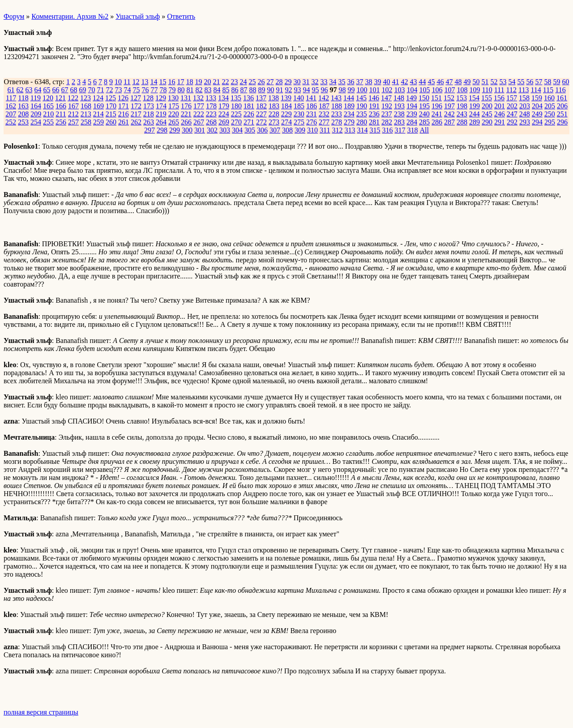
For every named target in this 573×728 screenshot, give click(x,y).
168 (86, 106)
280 (362, 122)
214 (98, 114)
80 (181, 90)
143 (336, 98)
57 (539, 82)
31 (306, 82)
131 (186, 98)
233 (337, 114)
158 (524, 98)
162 (11, 106)
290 (487, 122)
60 (565, 82)
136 (248, 98)
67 (64, 90)
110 (487, 90)
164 (36, 106)
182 (261, 106)
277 (324, 122)
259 (98, 122)
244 (475, 114)
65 (47, 90)
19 (198, 82)
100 (362, 90)
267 (199, 122)
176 (186, 106)
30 (297, 82)
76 (145, 90)
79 (172, 90)
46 (440, 82)
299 (175, 130)
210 (48, 114)
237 (387, 114)
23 (234, 82)
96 (324, 90)
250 (550, 114)
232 (324, 114)
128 (148, 98)
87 (244, 90)
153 (462, 98)
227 (261, 114)
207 (11, 114)
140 (299, 98)
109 (475, 90)
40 (386, 82)
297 (150, 130)
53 (503, 82)
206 (562, 106)
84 (217, 90)
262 (136, 122)
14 (154, 82)
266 (186, 122)
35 (342, 82)
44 (422, 82)
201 (500, 106)
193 (399, 106)
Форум (14, 16)
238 (399, 114)
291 (500, 122)
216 (124, 114)
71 (100, 90)
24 (243, 82)
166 (61, 106)
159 (537, 98)
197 (449, 106)
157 (512, 98)
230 (299, 114)
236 (374, 114)
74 (127, 90)
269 (224, 122)
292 (512, 122)
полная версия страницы (41, 712)
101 (374, 90)
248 (525, 114)
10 (118, 82)
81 (190, 90)
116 (560, 90)
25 (252, 82)
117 (11, 98)
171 (124, 106)
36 (351, 82)
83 (208, 90)
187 (324, 106)
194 (412, 106)
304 (237, 130)
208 (23, 114)
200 (487, 106)
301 (200, 130)
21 (216, 82)
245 (487, 114)
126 (123, 98)
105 (424, 90)
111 (499, 90)
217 (136, 114)
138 (274, 98)
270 (236, 122)
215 (111, 114)
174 (161, 106)
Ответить (181, 16)
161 (562, 98)
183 (274, 106)
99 (351, 90)
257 (73, 122)
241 (437, 114)
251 (562, 114)
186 (312, 106)
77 (154, 90)
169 (98, 106)
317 (400, 130)
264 (161, 122)
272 (261, 122)
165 (48, 106)
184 (286, 106)
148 (399, 98)
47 (449, 82)
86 (235, 90)
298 (162, 130)
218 (149, 114)
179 (224, 106)
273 (274, 122)
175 (174, 106)
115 (548, 90)
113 (524, 90)
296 (562, 122)
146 (374, 98)
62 (20, 90)
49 (467, 82)
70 (91, 90)
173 (149, 106)
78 (163, 90)
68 (73, 90)
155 (487, 98)
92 (288, 90)
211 (61, 114)
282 (387, 122)
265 (174, 122)
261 (124, 122)
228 (274, 114)
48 (458, 82)
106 (437, 90)
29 (288, 82)
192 (387, 106)
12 (136, 82)
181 (249, 106)
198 (462, 106)
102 (387, 90)
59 (556, 82)
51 (485, 82)
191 (374, 106)
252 (11, 122)
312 (337, 130)
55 (521, 82)
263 (149, 122)
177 (199, 106)
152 (449, 98)
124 (98, 98)
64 (38, 90)
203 (525, 106)
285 (424, 122)
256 (61, 122)
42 (404, 82)
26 (261, 82)
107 (449, 90)
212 (73, 114)
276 (312, 122)
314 (362, 130)
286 (437, 122)
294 (537, 122)
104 (412, 90)
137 (261, 98)
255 (48, 122)
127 (136, 98)
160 (549, 98)
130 (173, 98)
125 (111, 98)
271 (249, 122)
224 (224, 114)
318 (412, 130)
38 (368, 82)
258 (86, 122)
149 (411, 98)
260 (111, 122)
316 (387, 130)
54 (512, 82)
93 (297, 90)
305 (250, 130)
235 (362, 114)
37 (359, 82)
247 (512, 114)
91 (279, 90)
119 (36, 98)
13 (145, 82)
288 (462, 122)
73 (118, 90)
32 (315, 82)
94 (306, 90)
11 (127, 82)
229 (286, 114)
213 (86, 114)
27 (270, 82)
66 (56, 90)
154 (474, 98)
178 (211, 106)
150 (424, 98)
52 (494, 82)
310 (312, 130)
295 (550, 122)
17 (180, 82)
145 (361, 98)
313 (350, 130)
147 (386, 98)
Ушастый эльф (138, 16)
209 (36, 114)
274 (286, 122)
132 (198, 98)
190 (362, 106)
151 (436, 98)
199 (475, 106)
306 (262, 130)
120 (48, 98)
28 (279, 82)
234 (349, 114)
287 (449, 122)
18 (189, 82)
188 (337, 106)
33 (324, 82)
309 (300, 130)
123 (86, 98)
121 (60, 98)
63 (29, 90)
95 (315, 90)
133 (211, 98)
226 (249, 114)
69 (82, 90)
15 (162, 82)
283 (399, 122)
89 (261, 90)
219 (161, 114)
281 (374, 122)
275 (299, 122)
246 (500, 114)
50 (476, 82)
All (424, 130)
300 (187, 130)
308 (287, 130)
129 (161, 98)
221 (186, 114)
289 (475, 122)
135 (236, 98)
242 (449, 114)
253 (23, 122)
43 (413, 82)
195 (424, 106)
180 (236, 106)
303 (225, 130)
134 (223, 98)
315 (375, 130)
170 (111, 106)
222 (199, 114)
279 (349, 122)
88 (252, 90)
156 (499, 98)
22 (225, 82)
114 (536, 90)
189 (349, 106)
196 (437, 106)
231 (312, 114)
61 (11, 90)
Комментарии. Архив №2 (70, 16)
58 (547, 82)
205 (550, 106)
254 (36, 122)
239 (412, 114)
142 (324, 98)
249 (537, 114)
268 (211, 122)
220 (174, 114)
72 (109, 90)
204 (537, 106)
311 (325, 130)
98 (342, 90)
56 (530, 82)
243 (462, 114)
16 (171, 82)
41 (395, 82)
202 (512, 106)
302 (212, 130)
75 (136, 90)
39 (377, 82)
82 (199, 90)
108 (462, 90)
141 (311, 98)
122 (73, 98)
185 (299, 106)
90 (270, 90)
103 (399, 90)
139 (286, 98)
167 (73, 106)
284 (412, 122)
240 (424, 114)
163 (23, 106)
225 (236, 114)
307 (275, 130)
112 (511, 90)
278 (337, 122)
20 (207, 82)
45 (431, 82)
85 (226, 90)
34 (333, 82)
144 (349, 98)
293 (525, 122)
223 (211, 114)
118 (23, 98)
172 (136, 106)
